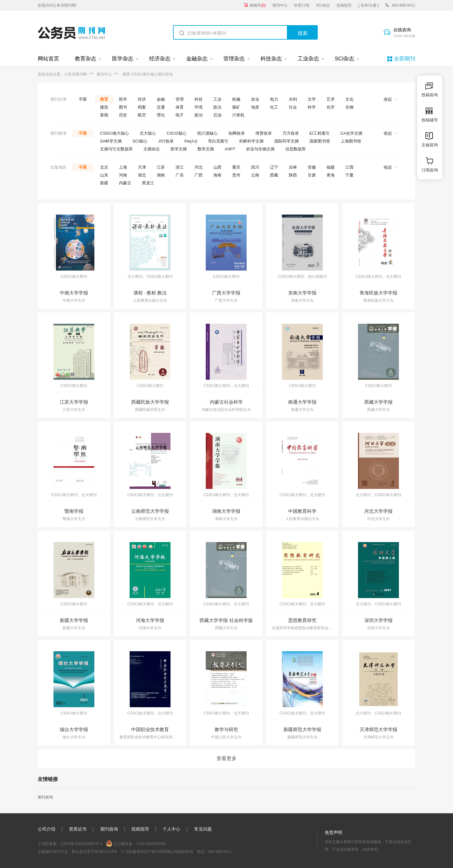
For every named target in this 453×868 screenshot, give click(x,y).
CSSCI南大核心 (115, 133)
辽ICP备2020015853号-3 (81, 844)
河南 (123, 175)
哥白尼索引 (218, 141)
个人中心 (171, 829)
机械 (236, 99)
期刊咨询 (45, 797)
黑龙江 (148, 183)
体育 (180, 107)
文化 (350, 99)
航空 (142, 115)
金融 (161, 99)
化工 (274, 107)
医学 (123, 99)
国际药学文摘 (287, 141)
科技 (199, 99)
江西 (350, 167)
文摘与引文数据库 (116, 149)
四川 (255, 167)
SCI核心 (140, 141)
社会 (293, 107)
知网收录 (237, 133)
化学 (331, 107)
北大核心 (148, 133)
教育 (104, 99)
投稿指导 (344, 5)
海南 (217, 175)
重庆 (236, 167)
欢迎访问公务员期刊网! (57, 5)
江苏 (161, 167)
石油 (217, 115)
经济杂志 (160, 59)
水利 (293, 99)
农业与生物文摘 (260, 149)
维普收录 (264, 133)
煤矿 (236, 107)
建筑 (104, 107)
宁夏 (350, 175)
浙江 (180, 167)
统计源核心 (207, 133)
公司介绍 (47, 829)
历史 (123, 115)
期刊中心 (280, 5)
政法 (217, 107)
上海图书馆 (351, 141)
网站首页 (48, 59)
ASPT (230, 149)
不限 (83, 99)
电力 (274, 99)
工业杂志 (308, 59)
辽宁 (274, 167)
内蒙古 (125, 183)
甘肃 (312, 175)
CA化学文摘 (351, 133)
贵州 (236, 175)
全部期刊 (405, 59)
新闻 (104, 115)
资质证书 (78, 829)
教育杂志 (86, 59)
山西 (217, 167)
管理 (180, 99)
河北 (199, 167)
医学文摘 (179, 149)
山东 (104, 175)
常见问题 (203, 829)
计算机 (238, 115)
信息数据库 (296, 149)
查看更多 (226, 758)
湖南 (161, 175)
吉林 (293, 167)
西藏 (274, 175)
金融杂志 (197, 59)
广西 (199, 175)
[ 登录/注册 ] (369, 5)
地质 (255, 107)
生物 (350, 107)
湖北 (142, 175)
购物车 (258, 5)
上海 (123, 167)
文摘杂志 (152, 149)
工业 (217, 99)
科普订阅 (302, 5)
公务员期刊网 (75, 74)
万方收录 (291, 133)
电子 (180, 115)
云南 (255, 175)
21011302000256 (151, 844)
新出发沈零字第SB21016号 (95, 852)
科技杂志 (271, 59)
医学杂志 (123, 59)
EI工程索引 (320, 133)
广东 (180, 175)
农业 (255, 99)
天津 (142, 167)
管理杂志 (234, 59)
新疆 (104, 183)
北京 (104, 167)
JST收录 (166, 141)
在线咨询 (404, 33)
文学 (312, 99)
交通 (161, 107)
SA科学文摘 (111, 141)
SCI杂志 (323, 5)
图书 (123, 107)
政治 (199, 115)
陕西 (293, 175)
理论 (161, 115)
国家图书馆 (320, 141)
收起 (391, 99)
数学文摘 (206, 149)
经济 (142, 99)
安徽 (312, 167)
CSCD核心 (177, 133)
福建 (331, 167)
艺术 (331, 99)
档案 (142, 107)
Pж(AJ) (191, 141)
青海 (331, 175)
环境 (199, 107)
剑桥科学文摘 (251, 141)
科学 (312, 107)
